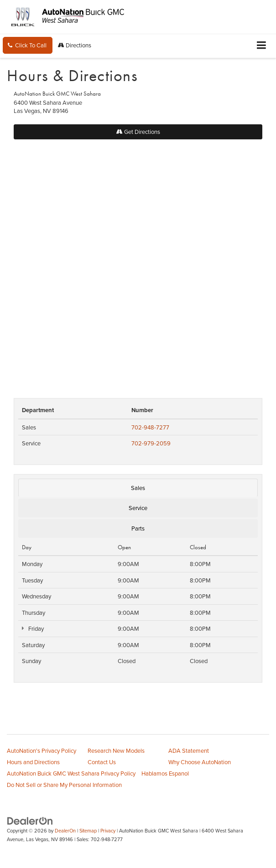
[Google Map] (138, 264)
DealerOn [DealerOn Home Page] (65, 831)
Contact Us (102, 762)
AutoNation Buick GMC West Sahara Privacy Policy (71, 773)
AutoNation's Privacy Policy (42, 751)
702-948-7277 (150, 427)
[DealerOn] (30, 820)
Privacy (108, 831)
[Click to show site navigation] (262, 46)
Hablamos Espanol (165, 773)
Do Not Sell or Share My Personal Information (64, 785)
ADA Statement (189, 751)
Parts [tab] (138, 528)
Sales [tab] (138, 488)
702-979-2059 (151, 443)
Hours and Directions (33, 762)
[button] (28, 45)
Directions (75, 45)
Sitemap (88, 831)
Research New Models (116, 751)
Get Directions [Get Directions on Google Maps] (138, 132)
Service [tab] (138, 508)
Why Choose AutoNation (200, 762)
